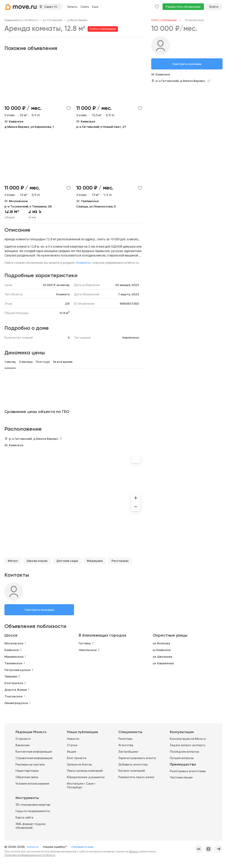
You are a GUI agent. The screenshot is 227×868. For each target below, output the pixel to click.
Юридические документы (86, 777)
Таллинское (13, 663)
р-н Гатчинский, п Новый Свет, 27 (101, 127)
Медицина (95, 561)
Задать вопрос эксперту (188, 745)
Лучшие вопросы (182, 758)
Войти (214, 7)
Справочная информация (34, 758)
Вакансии (23, 745)
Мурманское (14, 657)
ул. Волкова (161, 643)
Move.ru (134, 852)
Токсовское (14, 696)
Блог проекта (77, 758)
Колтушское (14, 683)
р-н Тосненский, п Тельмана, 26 (28, 206)
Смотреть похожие (39, 610)
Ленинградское (16, 703)
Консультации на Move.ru (188, 739)
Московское (14, 643)
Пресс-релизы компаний (85, 771)
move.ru (33, 847)
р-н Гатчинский (53, 20)
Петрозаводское (18, 670)
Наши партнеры (27, 771)
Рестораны (120, 561)
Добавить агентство (133, 764)
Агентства (126, 745)
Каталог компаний (132, 771)
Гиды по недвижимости (33, 811)
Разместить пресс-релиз (136, 777)
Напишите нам (82, 847)
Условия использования (32, 783)
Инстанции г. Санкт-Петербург (82, 785)
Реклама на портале (30, 764)
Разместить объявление (183, 7)
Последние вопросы (184, 752)
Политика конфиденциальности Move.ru (30, 855)
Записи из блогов (79, 764)
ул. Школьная (162, 657)
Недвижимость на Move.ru (21, 20)
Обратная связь (27, 777)
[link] (21, 20)
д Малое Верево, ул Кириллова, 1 (29, 127)
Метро (13, 561)
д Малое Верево (77, 20)
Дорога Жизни (16, 690)
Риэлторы (125, 739)
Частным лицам (181, 777)
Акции (71, 752)
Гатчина (85, 643)
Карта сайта (24, 817)
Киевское (16, 445)
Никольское (88, 650)
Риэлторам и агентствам (188, 771)
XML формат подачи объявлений (30, 826)
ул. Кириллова (163, 663)
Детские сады (67, 561)
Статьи (72, 745)
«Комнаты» (83, 263)
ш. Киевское (162, 650)
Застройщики (128, 752)
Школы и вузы (37, 561)
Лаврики (11, 676)
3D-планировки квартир (33, 805)
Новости (73, 739)
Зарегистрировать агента (137, 758)
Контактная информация (34, 752)
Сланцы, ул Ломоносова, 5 (96, 206)
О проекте (23, 739)
